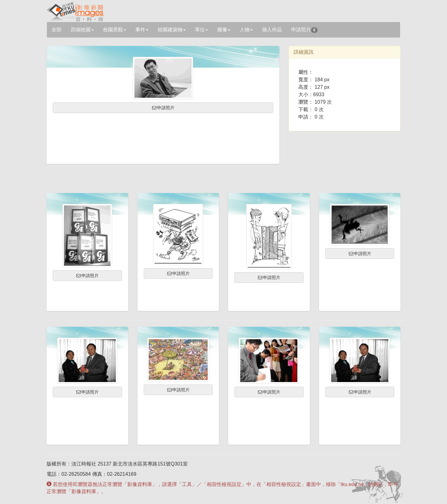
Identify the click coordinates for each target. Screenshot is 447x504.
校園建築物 (172, 30)
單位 (201, 30)
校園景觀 (115, 30)
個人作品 (272, 30)
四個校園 (82, 30)
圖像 (224, 30)
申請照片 (304, 30)
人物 (246, 30)
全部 (56, 30)
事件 (142, 30)
